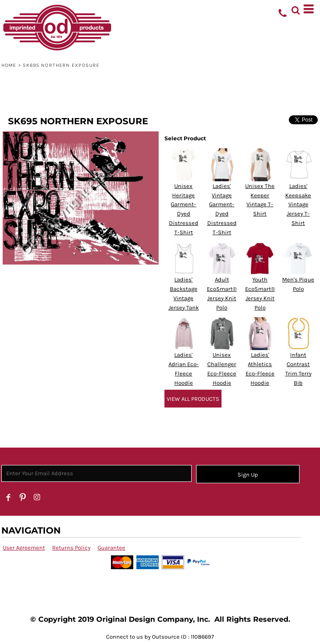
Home (9, 65)
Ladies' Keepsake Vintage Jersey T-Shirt (298, 204)
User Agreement (24, 548)
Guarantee (111, 548)
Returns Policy (71, 548)
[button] (295, 9)
